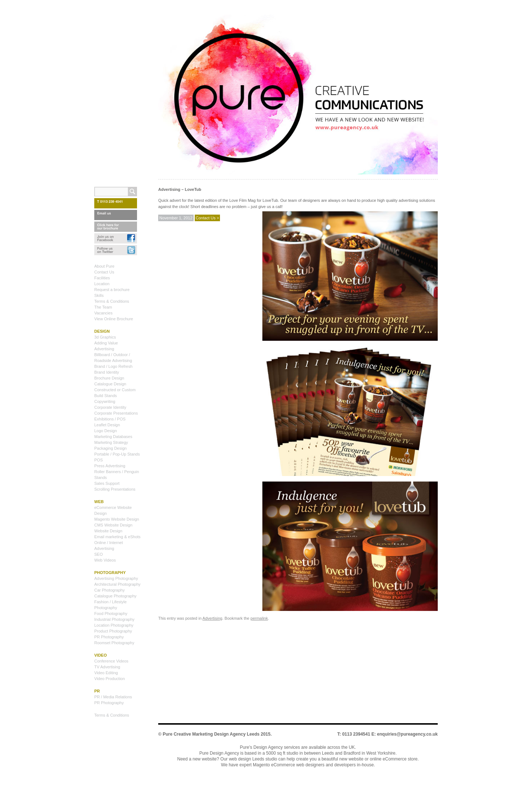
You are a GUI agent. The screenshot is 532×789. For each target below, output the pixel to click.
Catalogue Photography (115, 596)
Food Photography (111, 614)
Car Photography (109, 590)
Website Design (108, 531)
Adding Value (106, 343)
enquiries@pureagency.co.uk (407, 734)
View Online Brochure (114, 319)
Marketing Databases (113, 437)
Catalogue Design (110, 384)
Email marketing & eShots (117, 537)
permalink (259, 618)
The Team (103, 307)
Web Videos (105, 560)
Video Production (110, 679)
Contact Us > (208, 218)
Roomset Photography (114, 643)
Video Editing (106, 673)
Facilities (102, 278)
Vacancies (103, 313)
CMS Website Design (113, 525)
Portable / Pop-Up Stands (117, 454)
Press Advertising (110, 466)
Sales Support (107, 483)
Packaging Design (111, 448)
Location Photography (114, 625)
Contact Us (104, 272)
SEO (98, 554)
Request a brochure (112, 290)
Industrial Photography (114, 619)
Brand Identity (107, 372)
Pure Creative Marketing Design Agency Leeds (211, 734)
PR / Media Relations (113, 697)
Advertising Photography (116, 578)
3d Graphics (105, 337)
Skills (99, 295)
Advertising (212, 618)
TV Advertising (107, 667)
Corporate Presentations (116, 413)
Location (102, 284)
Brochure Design (109, 378)
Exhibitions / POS (110, 419)
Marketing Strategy (111, 442)
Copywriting (105, 401)
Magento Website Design (117, 519)
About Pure (104, 266)
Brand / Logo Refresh (113, 366)
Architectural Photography (117, 584)
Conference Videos (111, 661)
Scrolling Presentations (115, 489)
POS (98, 460)
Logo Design (106, 431)
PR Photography (109, 637)
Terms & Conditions (112, 301)
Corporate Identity (110, 407)
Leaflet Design (107, 425)
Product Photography (113, 631)
